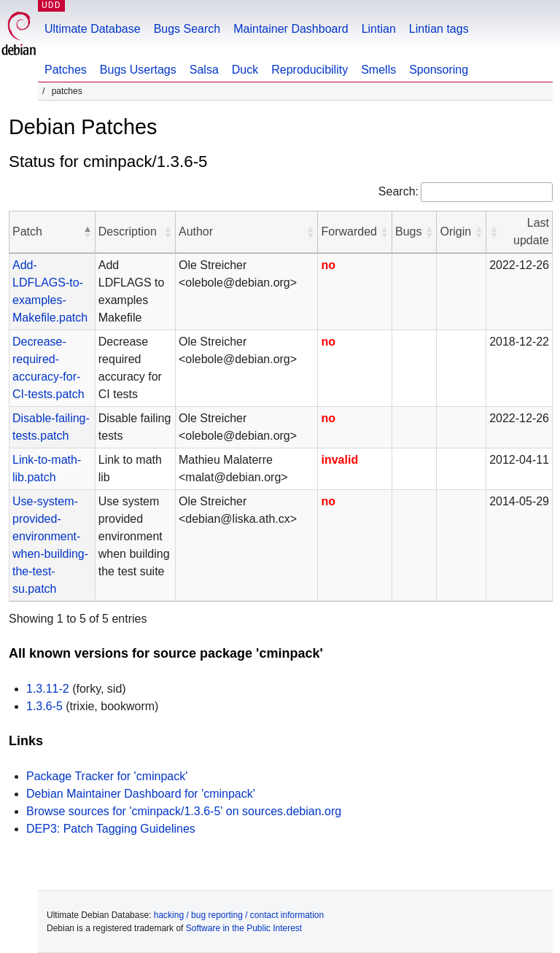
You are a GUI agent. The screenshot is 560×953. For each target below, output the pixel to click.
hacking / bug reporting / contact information (239, 915)
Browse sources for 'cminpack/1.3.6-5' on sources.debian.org (184, 811)
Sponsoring (439, 70)
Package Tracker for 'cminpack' (107, 776)
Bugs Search (187, 29)
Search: (398, 191)
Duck (245, 70)
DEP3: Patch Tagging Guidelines (111, 829)
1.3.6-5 (44, 706)
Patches (66, 70)
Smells (378, 70)
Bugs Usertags (138, 70)
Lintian (379, 29)
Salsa (204, 70)
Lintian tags (439, 29)
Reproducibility (310, 70)
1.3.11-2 (48, 689)
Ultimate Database (93, 29)
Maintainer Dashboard (291, 29)
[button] (87, 232)
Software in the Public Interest (244, 928)
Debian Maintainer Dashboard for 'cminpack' (141, 794)
